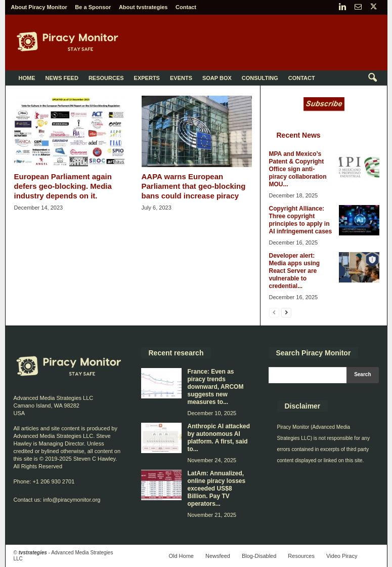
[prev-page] (274, 312)
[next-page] (286, 312)
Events (181, 78)
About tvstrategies (143, 7)
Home (27, 78)
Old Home (181, 556)
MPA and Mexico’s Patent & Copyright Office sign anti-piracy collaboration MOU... (298, 169)
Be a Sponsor (93, 7)
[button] (372, 78)
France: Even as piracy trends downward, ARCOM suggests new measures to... (216, 387)
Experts (147, 78)
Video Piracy (342, 556)
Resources (106, 78)
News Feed (62, 78)
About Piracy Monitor (39, 7)
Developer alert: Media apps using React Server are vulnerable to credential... (295, 271)
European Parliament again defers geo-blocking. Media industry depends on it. (63, 186)
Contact (186, 7)
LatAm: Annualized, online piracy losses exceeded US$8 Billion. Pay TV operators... (217, 489)
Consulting (260, 78)
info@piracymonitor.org (72, 500)
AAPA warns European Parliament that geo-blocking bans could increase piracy (194, 186)
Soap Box (217, 78)
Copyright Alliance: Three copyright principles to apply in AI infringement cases (301, 220)
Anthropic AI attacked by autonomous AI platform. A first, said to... (219, 438)
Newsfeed (218, 556)
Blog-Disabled (259, 556)
